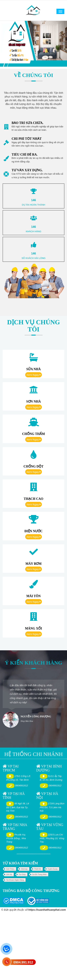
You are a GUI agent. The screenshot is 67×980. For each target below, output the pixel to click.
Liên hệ (9, 874)
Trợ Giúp (22, 874)
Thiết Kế (38, 869)
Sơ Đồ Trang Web (39, 874)
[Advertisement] (33, 946)
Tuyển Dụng (52, 869)
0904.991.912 (23, 962)
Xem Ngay (33, 375)
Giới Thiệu (10, 869)
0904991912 (21, 786)
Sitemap (24, 869)
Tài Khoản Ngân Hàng (15, 880)
